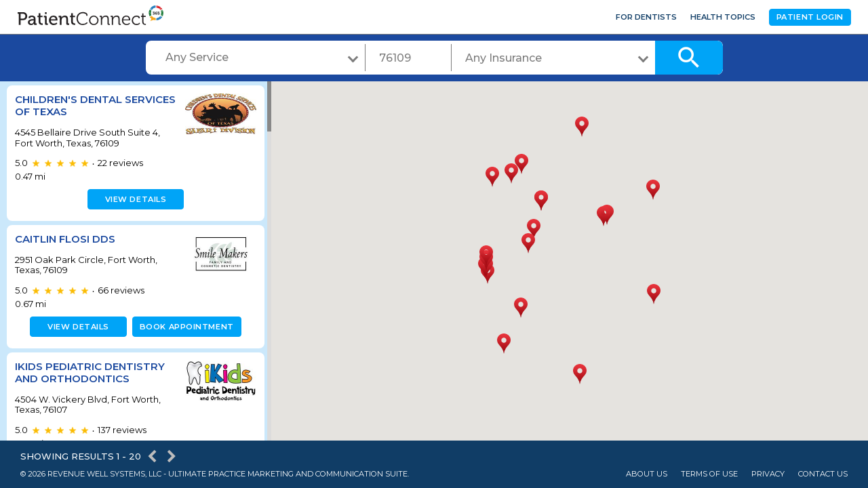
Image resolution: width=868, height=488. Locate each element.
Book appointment (184, 327)
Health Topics (723, 17)
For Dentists (646, 17)
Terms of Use (709, 474)
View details (134, 199)
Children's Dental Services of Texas (68, 105)
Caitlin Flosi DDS (65, 239)
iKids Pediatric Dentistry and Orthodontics (90, 372)
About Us (647, 474)
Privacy (768, 474)
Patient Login (810, 17)
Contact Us (823, 474)
